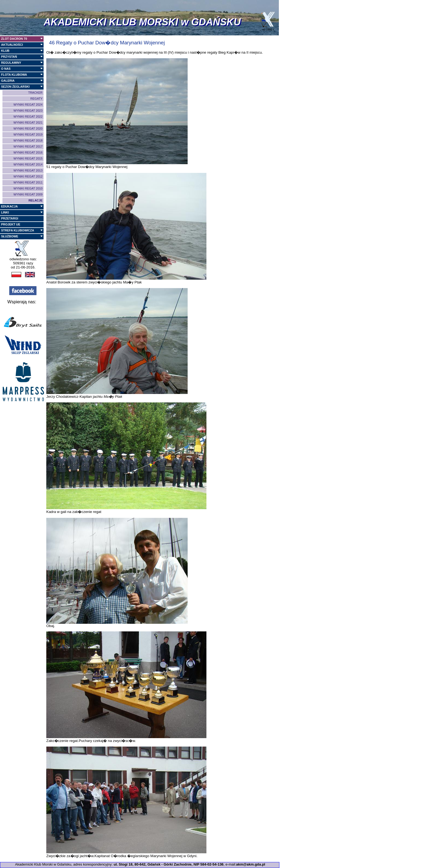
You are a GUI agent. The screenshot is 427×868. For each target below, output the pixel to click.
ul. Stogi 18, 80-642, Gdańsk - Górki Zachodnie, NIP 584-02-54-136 (169, 864)
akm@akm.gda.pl (251, 864)
